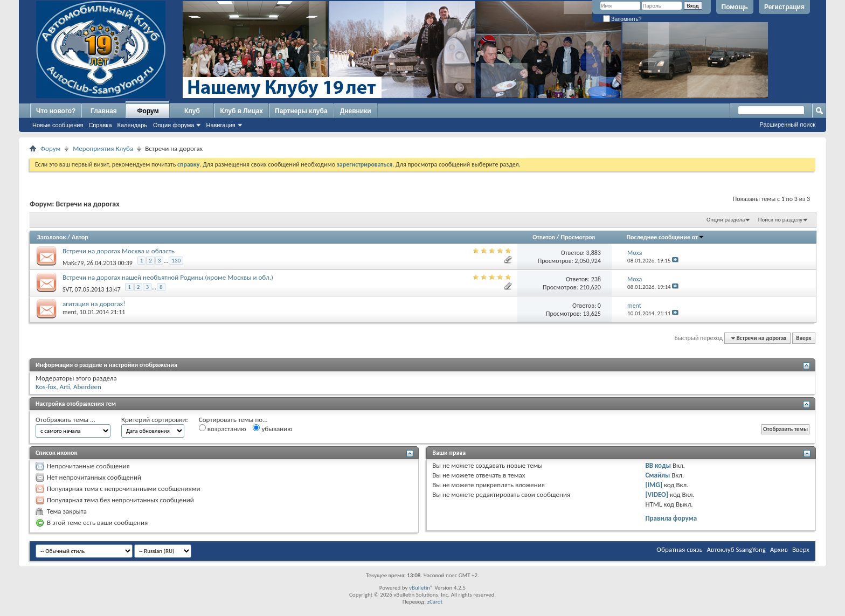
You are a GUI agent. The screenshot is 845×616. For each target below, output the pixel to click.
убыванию (272, 428)
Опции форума (174, 125)
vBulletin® (421, 588)
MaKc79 (73, 263)
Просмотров (578, 237)
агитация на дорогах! (94, 304)
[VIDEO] (657, 494)
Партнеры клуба (301, 111)
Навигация (220, 125)
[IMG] (654, 485)
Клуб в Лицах (241, 111)
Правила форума (671, 518)
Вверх (804, 338)
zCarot (435, 602)
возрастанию (223, 428)
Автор (80, 237)
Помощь (735, 7)
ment (70, 312)
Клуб (192, 111)
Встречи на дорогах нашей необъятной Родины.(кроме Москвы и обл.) (168, 277)
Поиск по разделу (780, 220)
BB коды (658, 465)
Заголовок (51, 237)
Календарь (133, 125)
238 (596, 279)
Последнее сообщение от (666, 237)
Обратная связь (679, 549)
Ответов (544, 237)
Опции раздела (726, 220)
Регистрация (784, 7)
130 (176, 261)
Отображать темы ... (65, 420)
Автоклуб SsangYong (736, 549)
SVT (67, 289)
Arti (64, 387)
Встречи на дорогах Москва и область (119, 251)
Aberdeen (87, 387)
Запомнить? (622, 19)
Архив (779, 549)
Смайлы (657, 475)
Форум (148, 111)
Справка (100, 125)
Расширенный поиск (787, 124)
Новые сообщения (58, 125)
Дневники (356, 111)
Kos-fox (46, 387)
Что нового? (56, 111)
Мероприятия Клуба (103, 148)
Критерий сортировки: (155, 420)
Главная (104, 111)
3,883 (594, 253)
